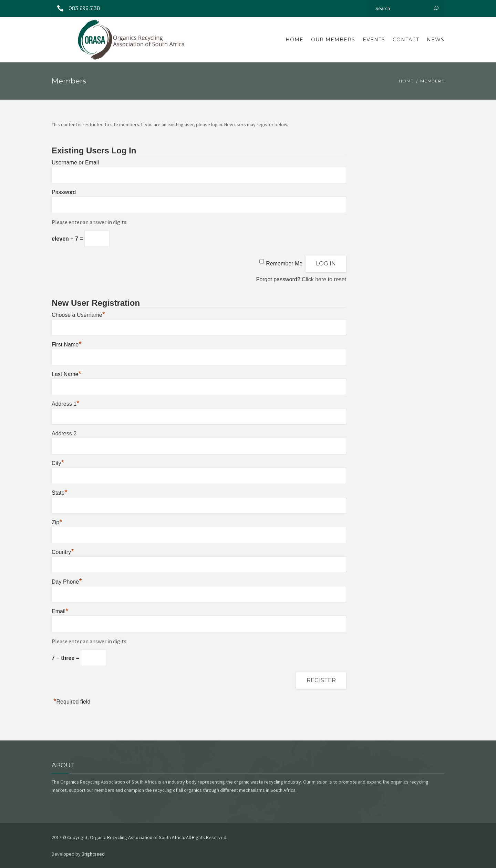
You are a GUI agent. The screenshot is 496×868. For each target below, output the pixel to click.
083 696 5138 (76, 8)
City (58, 463)
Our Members (333, 40)
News (436, 40)
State (60, 493)
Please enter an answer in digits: (90, 222)
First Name (67, 345)
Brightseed (93, 854)
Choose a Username (78, 315)
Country (63, 552)
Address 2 (64, 433)
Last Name (66, 374)
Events (374, 40)
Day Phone (67, 582)
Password (64, 192)
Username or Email (75, 163)
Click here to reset (324, 279)
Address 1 (66, 404)
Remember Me (284, 264)
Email (60, 611)
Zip (57, 522)
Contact (406, 40)
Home (294, 40)
